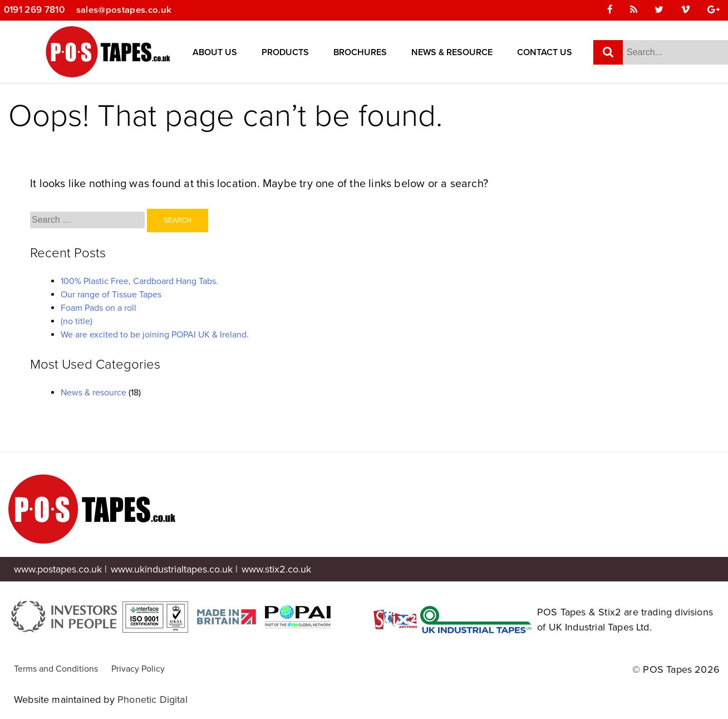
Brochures (360, 53)
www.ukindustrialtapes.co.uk (172, 569)
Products (285, 53)
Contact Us (545, 53)
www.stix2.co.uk (276, 569)
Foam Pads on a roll (99, 308)
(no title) (77, 321)
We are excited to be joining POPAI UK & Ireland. (155, 335)
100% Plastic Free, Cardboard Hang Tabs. (139, 281)
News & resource (94, 393)
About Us (215, 53)
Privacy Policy (138, 669)
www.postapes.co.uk (58, 569)
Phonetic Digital (153, 700)
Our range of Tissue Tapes (111, 295)
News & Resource (452, 53)
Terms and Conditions (56, 669)
